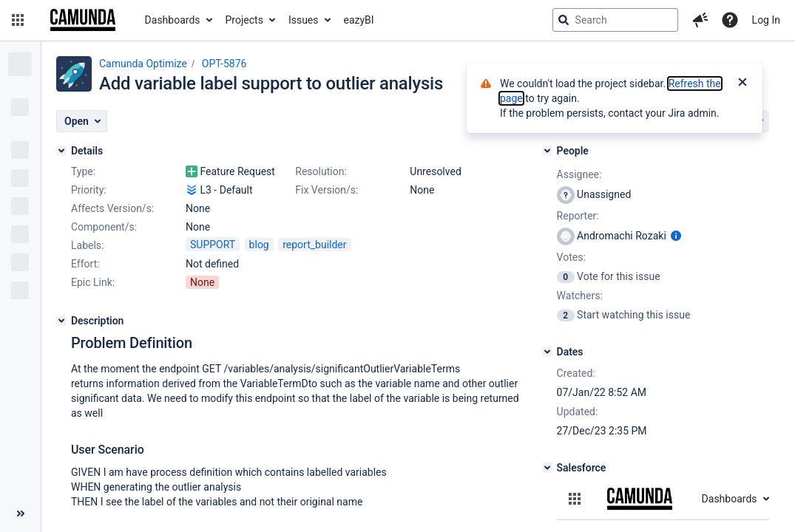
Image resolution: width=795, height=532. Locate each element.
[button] (18, 20)
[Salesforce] (547, 468)
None (202, 282)
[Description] (61, 321)
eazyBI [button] (359, 20)
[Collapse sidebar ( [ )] (20, 514)
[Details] (61, 151)
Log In (766, 20)
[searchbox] (615, 20)
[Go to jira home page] (83, 20)
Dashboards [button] (173, 20)
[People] (547, 151)
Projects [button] (244, 20)
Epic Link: (93, 282)
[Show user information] (676, 236)
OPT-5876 (224, 64)
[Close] (742, 83)
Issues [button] (304, 20)
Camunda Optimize (143, 64)
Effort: (85, 264)
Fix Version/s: (327, 190)
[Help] (730, 20)
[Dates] (547, 352)
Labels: (87, 245)
